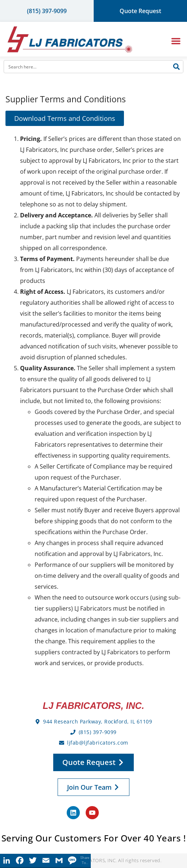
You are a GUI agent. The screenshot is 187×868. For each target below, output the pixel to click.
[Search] (176, 67)
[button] (176, 41)
